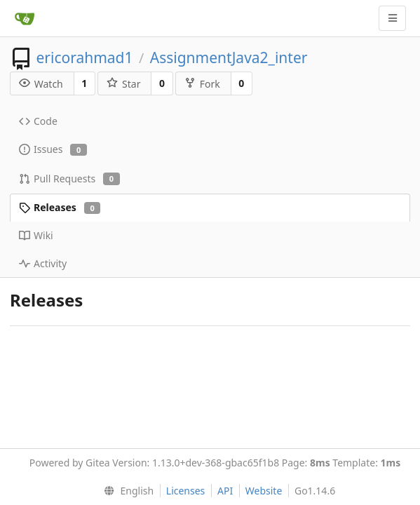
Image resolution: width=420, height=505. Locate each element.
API (225, 491)
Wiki (36, 235)
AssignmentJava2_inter (229, 58)
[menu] (126, 491)
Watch (41, 84)
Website (264, 491)
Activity (43, 263)
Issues (53, 149)
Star (123, 84)
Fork (202, 84)
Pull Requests (69, 179)
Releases (60, 207)
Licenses (186, 491)
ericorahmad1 (84, 58)
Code (38, 121)
